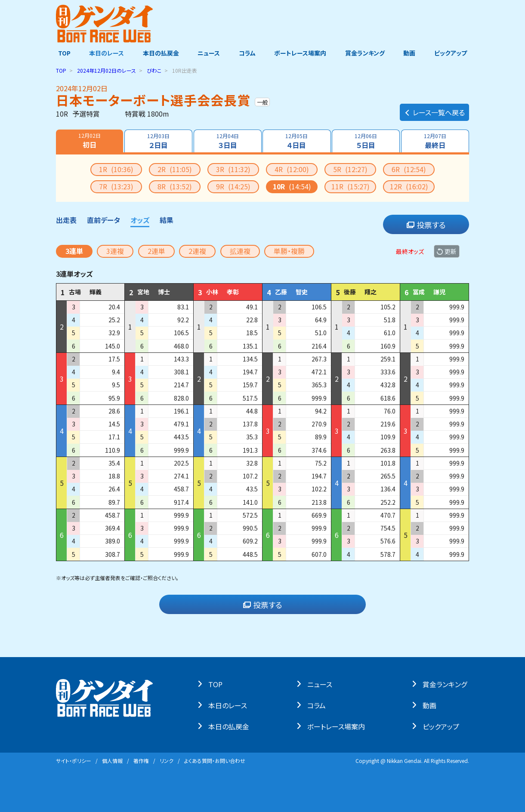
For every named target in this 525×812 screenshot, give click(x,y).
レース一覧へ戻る (434, 110)
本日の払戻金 (160, 53)
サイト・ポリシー (74, 761)
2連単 (156, 251)
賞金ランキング (366, 53)
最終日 (435, 141)
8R (175, 186)
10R (292, 186)
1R (116, 169)
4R (292, 169)
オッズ (140, 220)
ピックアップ (453, 53)
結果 (167, 220)
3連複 (115, 251)
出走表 (66, 220)
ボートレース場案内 (301, 53)
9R (233, 186)
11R (351, 186)
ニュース (208, 53)
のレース (107, 70)
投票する (426, 225)
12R (409, 186)
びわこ (154, 70)
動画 (411, 53)
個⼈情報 (112, 761)
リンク (167, 761)
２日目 (158, 141)
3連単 (74, 251)
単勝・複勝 (289, 251)
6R (409, 169)
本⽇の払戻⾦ (231, 726)
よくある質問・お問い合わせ (215, 761)
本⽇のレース (230, 705)
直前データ (103, 220)
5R (350, 169)
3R (233, 169)
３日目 (227, 141)
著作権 (141, 761)
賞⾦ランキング (447, 684)
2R (175, 169)
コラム (247, 53)
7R (116, 186)
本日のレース (105, 53)
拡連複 (240, 251)
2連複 (197, 251)
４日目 (297, 141)
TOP (62, 53)
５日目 (366, 141)
